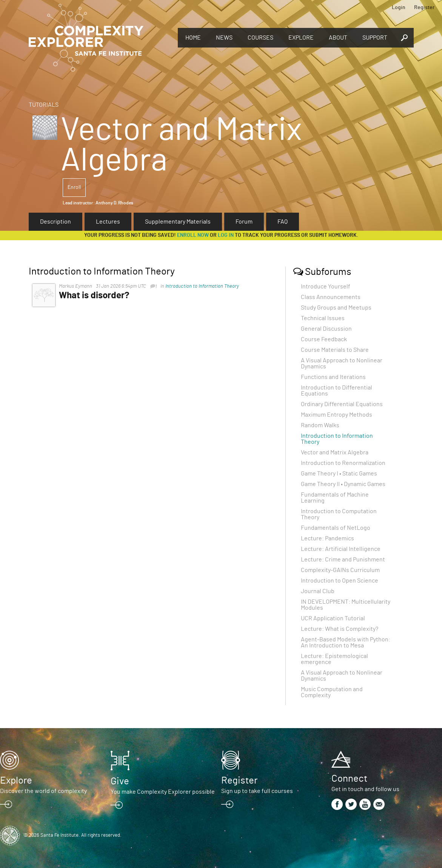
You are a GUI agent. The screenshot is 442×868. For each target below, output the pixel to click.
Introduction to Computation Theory (339, 514)
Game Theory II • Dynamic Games (343, 484)
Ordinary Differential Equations (342, 404)
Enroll (74, 187)
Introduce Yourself (326, 287)
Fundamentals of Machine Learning (335, 498)
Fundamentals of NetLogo (336, 528)
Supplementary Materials (178, 222)
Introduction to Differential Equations (337, 391)
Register (424, 8)
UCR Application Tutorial (333, 618)
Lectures (108, 222)
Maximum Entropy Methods (337, 415)
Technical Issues (323, 318)
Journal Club (318, 591)
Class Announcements (331, 297)
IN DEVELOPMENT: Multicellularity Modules (346, 605)
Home (193, 38)
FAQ (283, 222)
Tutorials (44, 105)
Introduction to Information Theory (202, 286)
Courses (260, 38)
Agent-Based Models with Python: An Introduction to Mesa (346, 643)
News (224, 38)
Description (55, 222)
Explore (301, 38)
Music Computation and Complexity (332, 692)
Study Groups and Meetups (336, 308)
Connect (349, 779)
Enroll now (193, 235)
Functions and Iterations (333, 377)
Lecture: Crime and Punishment (343, 560)
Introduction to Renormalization (343, 463)
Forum (244, 222)
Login (399, 8)
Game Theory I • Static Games (339, 474)
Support (375, 38)
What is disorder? (94, 296)
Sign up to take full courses (257, 791)
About (338, 38)
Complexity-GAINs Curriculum (340, 570)
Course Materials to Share (335, 350)
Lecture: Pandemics (327, 538)
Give (120, 781)
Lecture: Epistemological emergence (334, 659)
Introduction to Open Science (340, 581)
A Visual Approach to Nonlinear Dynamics (342, 363)
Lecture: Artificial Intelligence (341, 549)
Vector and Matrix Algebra (335, 452)
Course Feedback (324, 339)
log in (226, 235)
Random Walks (320, 425)
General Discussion (326, 329)
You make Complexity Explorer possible (163, 792)
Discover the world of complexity (43, 791)
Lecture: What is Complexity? (340, 629)
